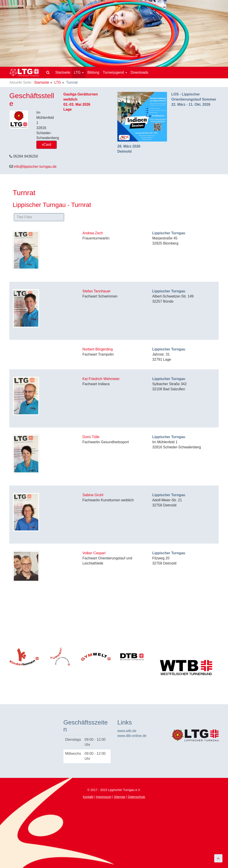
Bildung (93, 72)
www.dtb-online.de (132, 736)
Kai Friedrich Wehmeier (101, 379)
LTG (79, 72)
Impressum (104, 797)
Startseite (63, 72)
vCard (47, 145)
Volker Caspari (94, 553)
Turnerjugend (115, 72)
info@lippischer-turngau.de (35, 167)
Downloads (139, 72)
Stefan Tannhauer (96, 291)
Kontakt (88, 797)
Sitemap (119, 797)
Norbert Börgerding (98, 349)
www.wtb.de (127, 731)
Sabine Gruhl (93, 495)
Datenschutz (136, 797)
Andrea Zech (93, 233)
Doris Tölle (91, 437)
